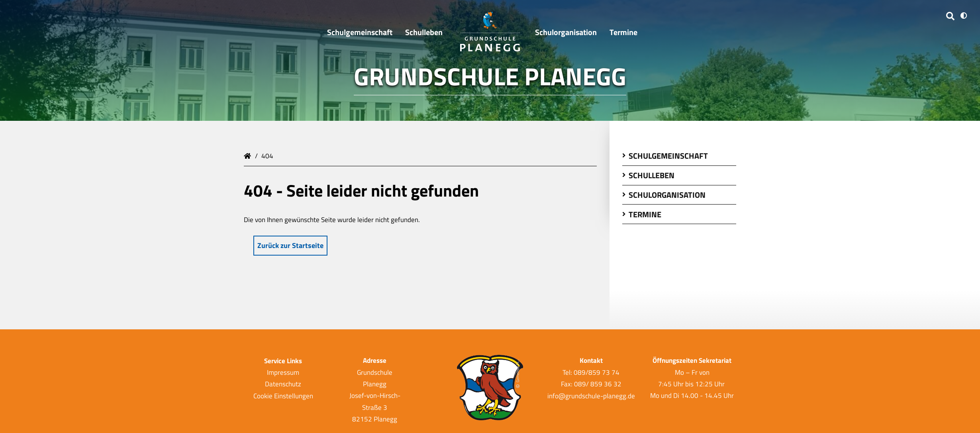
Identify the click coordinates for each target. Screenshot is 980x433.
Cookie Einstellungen (283, 396)
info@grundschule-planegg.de (591, 396)
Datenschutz (283, 384)
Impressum (283, 372)
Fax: (567, 384)
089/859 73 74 (597, 372)
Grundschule (249, 155)
